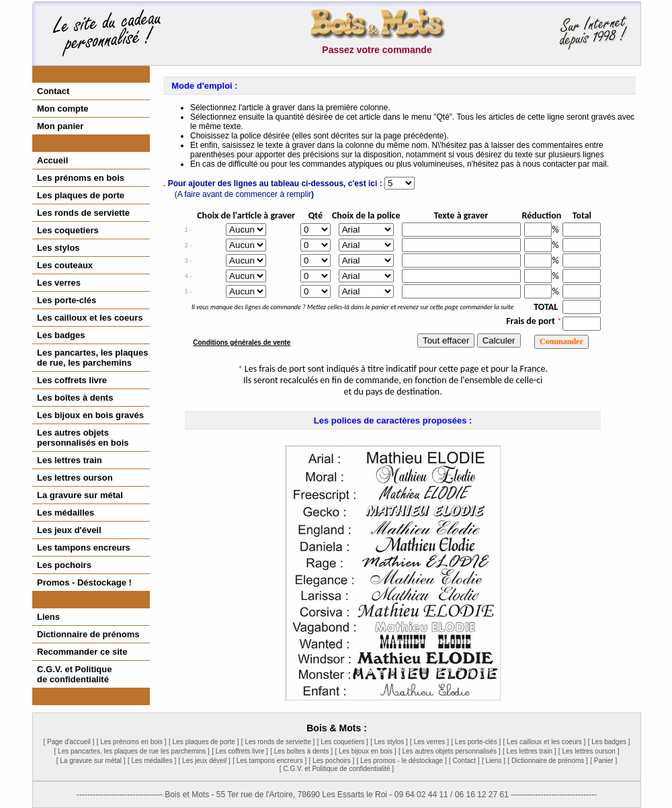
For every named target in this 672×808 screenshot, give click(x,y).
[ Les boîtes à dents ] (301, 751)
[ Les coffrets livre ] (240, 751)
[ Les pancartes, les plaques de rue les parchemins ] (132, 751)
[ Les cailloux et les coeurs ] (545, 742)
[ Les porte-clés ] (476, 742)
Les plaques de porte (81, 195)
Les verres (59, 283)
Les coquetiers (68, 230)
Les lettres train (70, 460)
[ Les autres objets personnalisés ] (450, 751)
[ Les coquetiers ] (343, 742)
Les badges (61, 335)
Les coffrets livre (72, 380)
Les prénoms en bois (81, 178)
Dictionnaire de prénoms (88, 634)
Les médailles (66, 513)
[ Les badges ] (609, 742)
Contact (53, 91)
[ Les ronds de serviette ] (278, 742)
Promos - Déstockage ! (84, 582)
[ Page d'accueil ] (69, 742)
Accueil (52, 160)
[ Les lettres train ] (529, 751)
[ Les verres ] (429, 742)
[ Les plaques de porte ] (204, 742)
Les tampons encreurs (84, 548)
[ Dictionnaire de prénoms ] (548, 761)
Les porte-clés (67, 300)
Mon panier (60, 126)
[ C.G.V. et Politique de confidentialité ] (337, 769)
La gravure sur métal (80, 495)
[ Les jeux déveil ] (205, 761)
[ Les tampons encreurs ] (269, 761)
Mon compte (63, 109)
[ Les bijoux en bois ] (365, 751)
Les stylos (58, 248)
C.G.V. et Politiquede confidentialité (74, 674)
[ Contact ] (464, 761)
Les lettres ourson (75, 478)
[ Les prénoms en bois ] (132, 742)
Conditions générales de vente (242, 342)
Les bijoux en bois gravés (90, 415)
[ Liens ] (494, 761)
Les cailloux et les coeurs (90, 318)
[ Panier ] (603, 761)
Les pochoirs (64, 565)
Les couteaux (65, 265)
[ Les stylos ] (389, 742)
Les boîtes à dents (75, 398)
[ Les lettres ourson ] (589, 751)
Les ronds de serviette (83, 213)
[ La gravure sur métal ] (91, 761)
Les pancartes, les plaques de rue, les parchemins (92, 358)
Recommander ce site (82, 652)
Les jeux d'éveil (69, 530)
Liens (48, 617)
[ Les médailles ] (152, 761)
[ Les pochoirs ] (332, 761)
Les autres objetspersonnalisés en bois (83, 438)
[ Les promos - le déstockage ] (402, 761)
